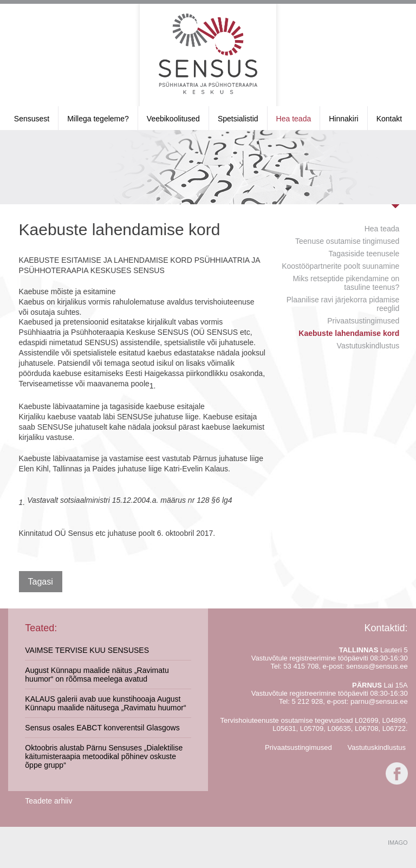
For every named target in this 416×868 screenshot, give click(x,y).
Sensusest (32, 119)
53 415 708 (301, 666)
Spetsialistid (238, 119)
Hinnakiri (343, 119)
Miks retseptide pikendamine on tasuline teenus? (346, 283)
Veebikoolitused (173, 119)
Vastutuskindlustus (368, 346)
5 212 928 (307, 701)
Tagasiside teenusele (364, 254)
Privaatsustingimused (363, 321)
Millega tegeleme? (98, 119)
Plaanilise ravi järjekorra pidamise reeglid (343, 304)
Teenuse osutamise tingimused (347, 241)
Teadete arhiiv (48, 801)
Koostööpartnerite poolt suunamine (340, 266)
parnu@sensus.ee (379, 701)
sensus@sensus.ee (377, 666)
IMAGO (398, 843)
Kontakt (389, 119)
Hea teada (294, 119)
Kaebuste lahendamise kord (349, 333)
